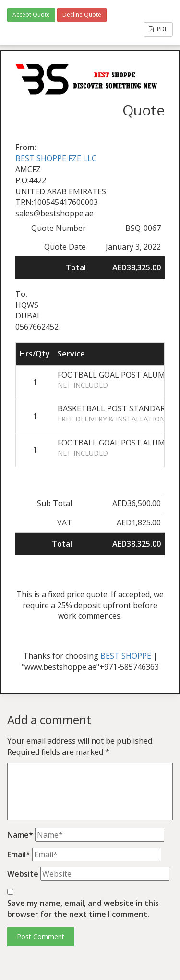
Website (23, 874)
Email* (19, 854)
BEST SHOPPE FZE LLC (56, 158)
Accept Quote (31, 15)
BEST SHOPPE (126, 656)
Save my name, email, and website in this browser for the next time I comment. (83, 909)
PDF (158, 29)
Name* (20, 835)
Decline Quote (82, 15)
